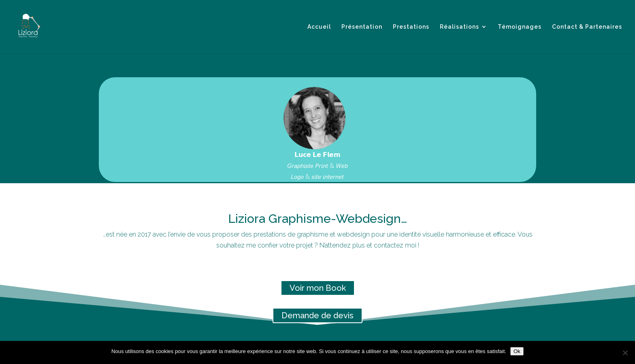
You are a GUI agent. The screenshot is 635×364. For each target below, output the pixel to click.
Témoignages (520, 27)
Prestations (411, 27)
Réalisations (459, 27)
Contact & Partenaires (587, 27)
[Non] (625, 353)
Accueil (319, 27)
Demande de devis (317, 315)
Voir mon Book (318, 288)
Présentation (362, 27)
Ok (517, 351)
